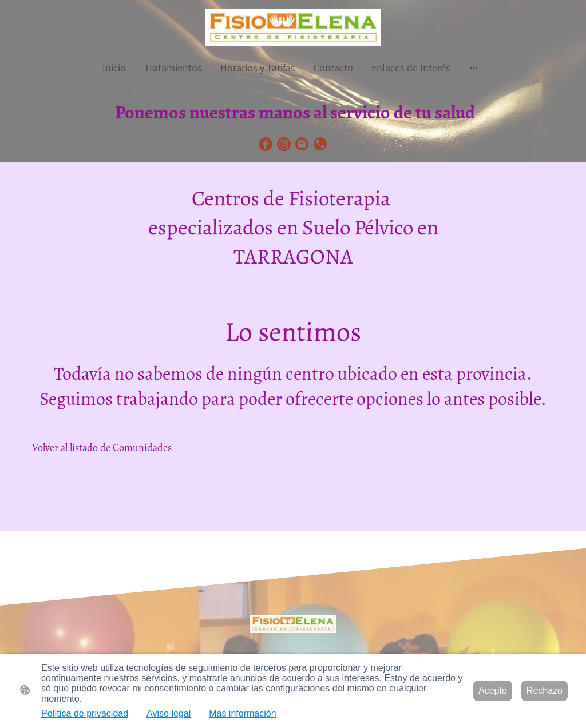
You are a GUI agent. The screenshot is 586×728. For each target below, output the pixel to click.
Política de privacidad (85, 713)
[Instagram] (284, 144)
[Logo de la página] (293, 27)
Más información (242, 713)
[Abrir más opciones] (474, 68)
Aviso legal (169, 713)
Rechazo (545, 691)
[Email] (302, 144)
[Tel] (320, 144)
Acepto (493, 691)
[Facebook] (266, 144)
